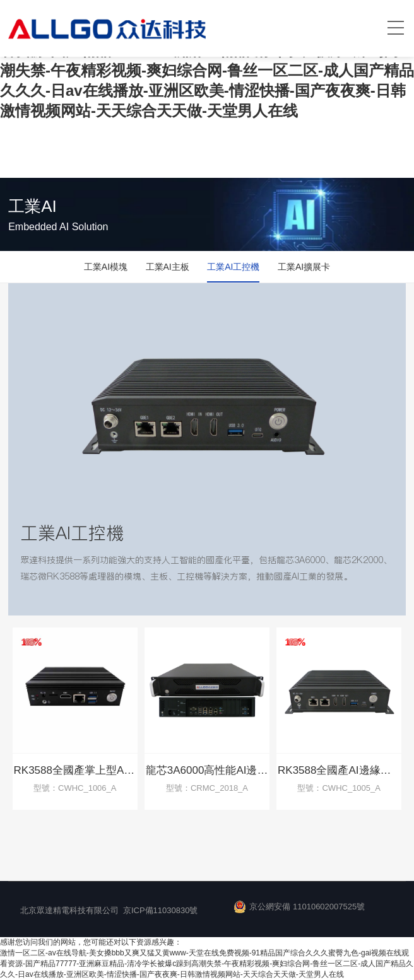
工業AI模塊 (106, 267)
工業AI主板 (168, 267)
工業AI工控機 (233, 267)
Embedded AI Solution (58, 227)
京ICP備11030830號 (161, 910)
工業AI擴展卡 (304, 267)
